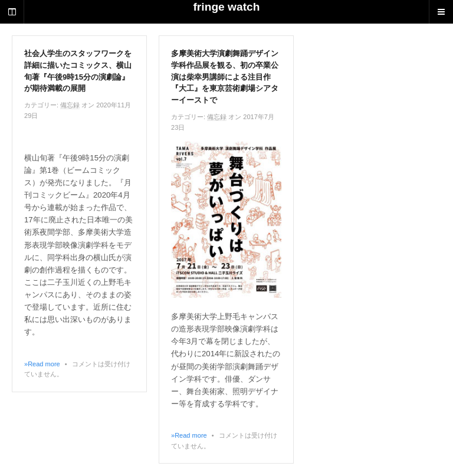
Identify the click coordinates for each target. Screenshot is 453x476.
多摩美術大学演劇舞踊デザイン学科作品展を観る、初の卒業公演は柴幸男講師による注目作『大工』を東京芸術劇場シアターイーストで (225, 77)
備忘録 (70, 105)
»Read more (42, 364)
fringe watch (226, 7)
